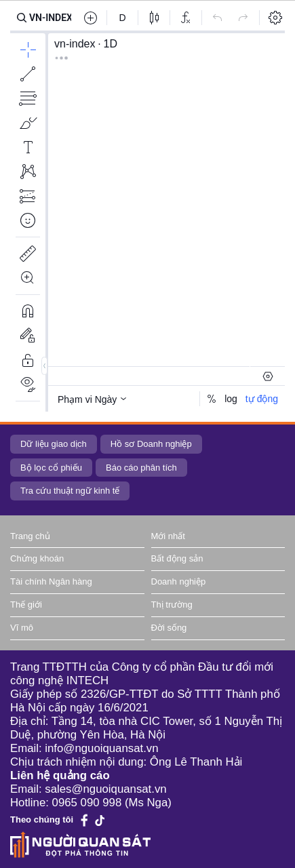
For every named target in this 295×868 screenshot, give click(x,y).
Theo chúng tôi (42, 820)
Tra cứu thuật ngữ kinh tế (70, 491)
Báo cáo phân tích (141, 468)
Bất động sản (177, 558)
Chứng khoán (37, 558)
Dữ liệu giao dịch (54, 444)
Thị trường (172, 605)
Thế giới (26, 605)
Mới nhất (168, 536)
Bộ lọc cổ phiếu (51, 468)
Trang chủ (30, 536)
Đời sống (169, 628)
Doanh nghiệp (179, 581)
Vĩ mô (22, 628)
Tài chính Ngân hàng (51, 581)
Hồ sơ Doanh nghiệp (151, 444)
